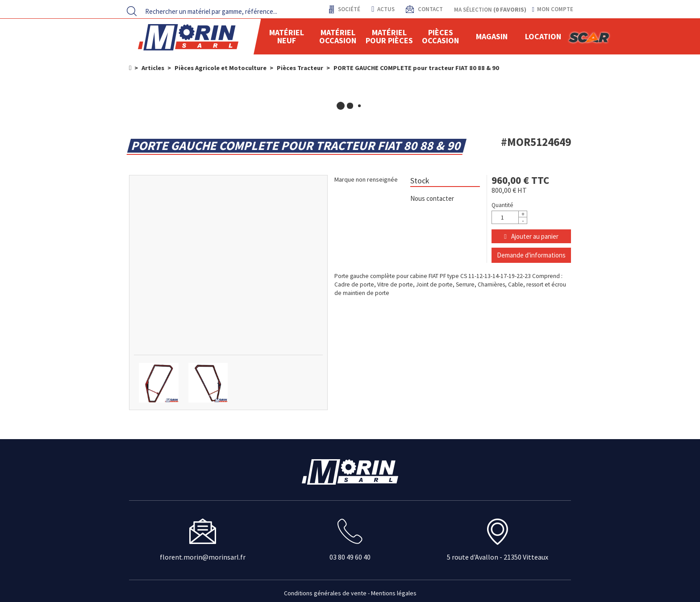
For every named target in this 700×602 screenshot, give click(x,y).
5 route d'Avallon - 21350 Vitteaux (498, 557)
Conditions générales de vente (325, 593)
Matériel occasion (338, 36)
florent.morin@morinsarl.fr (203, 557)
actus (383, 9)
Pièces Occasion (440, 36)
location (543, 36)
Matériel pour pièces (389, 36)
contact (430, 9)
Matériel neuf (287, 36)
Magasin (492, 36)
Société (348, 9)
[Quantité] (509, 217)
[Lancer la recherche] (132, 11)
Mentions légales (394, 593)
